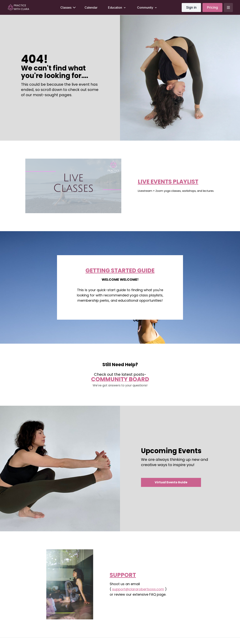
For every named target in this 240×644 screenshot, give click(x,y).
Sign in (191, 7)
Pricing (212, 7)
